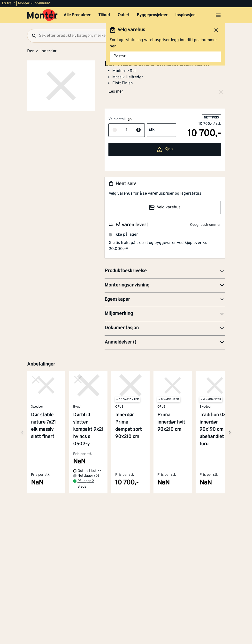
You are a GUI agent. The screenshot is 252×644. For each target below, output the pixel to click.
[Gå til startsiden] (42, 15)
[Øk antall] (138, 130)
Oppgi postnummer (205, 225)
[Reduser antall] (115, 130)
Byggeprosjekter (152, 15)
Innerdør (49, 51)
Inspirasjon (185, 15)
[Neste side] (22, 432)
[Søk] (32, 36)
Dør (31, 51)
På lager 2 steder (86, 484)
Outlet (123, 15)
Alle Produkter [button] (77, 15)
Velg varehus (165, 207)
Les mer (116, 92)
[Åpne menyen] (218, 15)
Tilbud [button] (104, 15)
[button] (165, 271)
